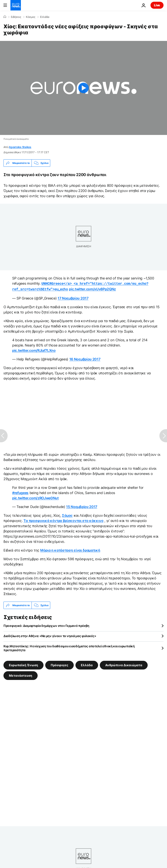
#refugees (20, 492)
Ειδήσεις (16, 17)
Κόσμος (31, 17)
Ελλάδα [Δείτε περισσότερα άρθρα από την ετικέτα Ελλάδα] (87, 664)
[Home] (5, 17)
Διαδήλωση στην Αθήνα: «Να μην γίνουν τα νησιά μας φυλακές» (50, 635)
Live (157, 5)
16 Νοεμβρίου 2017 (85, 358)
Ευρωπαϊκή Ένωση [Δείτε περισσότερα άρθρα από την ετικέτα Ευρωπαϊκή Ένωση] (23, 664)
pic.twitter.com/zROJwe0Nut (35, 497)
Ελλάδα (45, 17)
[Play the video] (83, 88)
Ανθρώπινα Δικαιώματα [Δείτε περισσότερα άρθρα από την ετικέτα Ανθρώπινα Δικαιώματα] (124, 664)
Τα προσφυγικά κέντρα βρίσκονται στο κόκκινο (63, 520)
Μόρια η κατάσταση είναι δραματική (70, 549)
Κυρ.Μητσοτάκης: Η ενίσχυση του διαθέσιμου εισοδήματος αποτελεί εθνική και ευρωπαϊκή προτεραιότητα (69, 647)
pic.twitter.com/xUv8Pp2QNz (92, 289)
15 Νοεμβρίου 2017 (82, 506)
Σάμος (67, 515)
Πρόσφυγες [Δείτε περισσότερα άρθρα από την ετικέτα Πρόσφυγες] (59, 664)
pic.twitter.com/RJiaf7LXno (34, 350)
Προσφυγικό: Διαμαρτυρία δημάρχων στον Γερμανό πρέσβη (46, 625)
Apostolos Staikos (20, 147)
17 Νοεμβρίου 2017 (73, 297)
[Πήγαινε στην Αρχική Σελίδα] (16, 5)
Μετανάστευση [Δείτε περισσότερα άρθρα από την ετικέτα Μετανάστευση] (21, 675)
